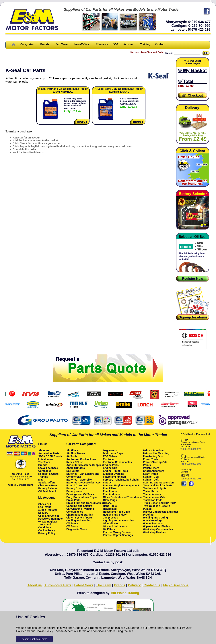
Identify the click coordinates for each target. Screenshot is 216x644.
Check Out (45, 504)
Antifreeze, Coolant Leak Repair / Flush (81, 461)
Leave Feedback (48, 468)
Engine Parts (111, 465)
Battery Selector (48, 488)
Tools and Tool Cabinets (158, 485)
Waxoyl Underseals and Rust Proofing (161, 513)
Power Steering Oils (155, 462)
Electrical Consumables (117, 462)
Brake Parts (73, 500)
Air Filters (72, 450)
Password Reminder (51, 519)
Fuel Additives (112, 494)
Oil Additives (111, 523)
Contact (160, 44)
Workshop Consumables (158, 529)
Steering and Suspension (158, 483)
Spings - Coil (151, 477)
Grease (107, 503)
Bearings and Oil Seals (80, 494)
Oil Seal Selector (48, 491)
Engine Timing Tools (115, 471)
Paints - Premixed (154, 450)
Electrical (109, 459)
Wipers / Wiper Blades (156, 526)
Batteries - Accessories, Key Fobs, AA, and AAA (83, 484)
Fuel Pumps (110, 491)
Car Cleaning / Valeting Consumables (80, 510)
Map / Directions (176, 585)
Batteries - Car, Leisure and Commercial (83, 475)
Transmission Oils (154, 497)
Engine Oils (110, 468)
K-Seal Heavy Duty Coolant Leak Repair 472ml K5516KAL (130, 103)
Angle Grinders (76, 468)
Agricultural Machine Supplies (85, 465)
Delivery (43, 513)
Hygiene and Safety (115, 515)
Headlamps (110, 509)
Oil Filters (109, 529)
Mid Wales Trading (125, 593)
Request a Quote (48, 474)
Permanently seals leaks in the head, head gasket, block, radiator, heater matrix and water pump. (75, 105)
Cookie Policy (44, 631)
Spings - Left (151, 480)
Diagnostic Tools (77, 529)
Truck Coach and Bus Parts (160, 503)
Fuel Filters (110, 488)
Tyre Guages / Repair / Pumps (156, 507)
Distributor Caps (113, 453)
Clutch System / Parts (79, 518)
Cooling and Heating (79, 520)
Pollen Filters (151, 468)
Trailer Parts (150, 491)
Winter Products (153, 523)
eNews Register (48, 522)
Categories (27, 44)
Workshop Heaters (154, 532)
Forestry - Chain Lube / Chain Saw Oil (121, 481)
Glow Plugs (110, 500)
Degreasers (110, 450)
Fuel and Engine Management (121, 485)
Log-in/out (44, 507)
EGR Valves (110, 456)
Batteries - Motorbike (79, 480)
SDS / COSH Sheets (50, 456)
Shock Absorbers (154, 471)
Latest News (46, 459)
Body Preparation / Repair (82, 497)
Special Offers (47, 483)
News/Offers (82, 44)
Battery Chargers (77, 488)
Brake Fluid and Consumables (85, 503)
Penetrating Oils (153, 456)
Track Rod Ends (153, 500)
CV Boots (72, 526)
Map (41, 480)
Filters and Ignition (114, 477)
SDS (116, 44)
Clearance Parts (48, 485)
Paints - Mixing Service (117, 532)
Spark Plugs (150, 474)
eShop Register (48, 510)
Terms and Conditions (162, 628)
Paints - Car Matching (156, 453)
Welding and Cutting (155, 518)
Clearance (102, 44)
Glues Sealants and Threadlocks (123, 497)
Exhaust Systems (114, 474)
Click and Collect (49, 516)
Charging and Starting (80, 515)
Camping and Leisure (79, 506)
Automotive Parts (49, 453)
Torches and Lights (155, 488)
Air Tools (72, 456)
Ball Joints (73, 471)
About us (44, 450)
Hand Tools (110, 506)
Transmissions (152, 494)
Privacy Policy (47, 533)
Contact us (45, 471)
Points (147, 465)
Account (128, 44)
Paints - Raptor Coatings (118, 535)
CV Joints (72, 523)
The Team (44, 462)
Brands (45, 44)
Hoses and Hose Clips (116, 512)
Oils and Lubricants (115, 526)
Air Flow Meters (76, 453)
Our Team (62, 44)
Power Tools (151, 459)
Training (145, 44)
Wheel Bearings (153, 520)
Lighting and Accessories (118, 520)
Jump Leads (110, 518)
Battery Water (75, 491)
